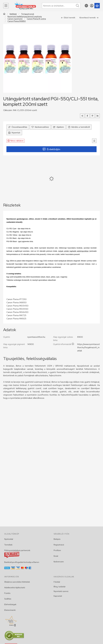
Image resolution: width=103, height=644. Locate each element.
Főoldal (57, 582)
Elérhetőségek (10, 604)
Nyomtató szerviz (61, 591)
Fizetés (7, 593)
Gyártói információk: (64, 344)
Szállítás (8, 599)
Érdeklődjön (51, 149)
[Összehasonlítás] (18, 127)
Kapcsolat (58, 596)
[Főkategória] (4, 14)
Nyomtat (14, 133)
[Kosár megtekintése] (97, 6)
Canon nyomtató (15, 19)
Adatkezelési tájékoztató (15, 588)
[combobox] (61, 6)
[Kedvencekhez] (40, 127)
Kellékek (13, 14)
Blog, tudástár (60, 587)
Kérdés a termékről (79, 127)
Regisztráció (59, 545)
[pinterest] (92, 116)
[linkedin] (98, 116)
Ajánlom (59, 127)
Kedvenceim (59, 562)
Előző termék (68, 18)
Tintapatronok (28, 14)
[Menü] (6, 6)
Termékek (8, 545)
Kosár (56, 556)
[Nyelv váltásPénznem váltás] (86, 6)
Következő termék (89, 18)
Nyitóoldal (9, 539)
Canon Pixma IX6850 (17, 21)
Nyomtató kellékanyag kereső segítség (25, 17)
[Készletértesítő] (94, 141)
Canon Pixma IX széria (36, 19)
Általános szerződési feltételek (17, 582)
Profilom (57, 550)
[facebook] (87, 116)
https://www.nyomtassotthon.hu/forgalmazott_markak (89, 347)
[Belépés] (92, 6)
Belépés (57, 539)
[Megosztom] (82, 116)
